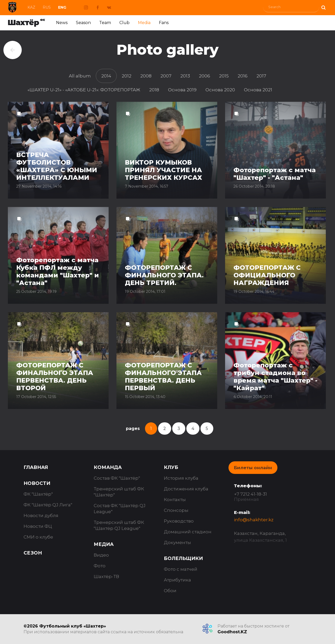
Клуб (171, 467)
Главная (36, 467)
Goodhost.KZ (232, 632)
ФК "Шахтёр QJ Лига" (48, 505)
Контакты (175, 500)
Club (124, 23)
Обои (170, 591)
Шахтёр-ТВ (106, 576)
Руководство (179, 521)
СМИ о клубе (38, 537)
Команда (108, 467)
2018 (154, 90)
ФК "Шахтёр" (38, 494)
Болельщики (183, 558)
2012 (127, 76)
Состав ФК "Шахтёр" (117, 478)
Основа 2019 (182, 90)
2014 (106, 76)
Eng (62, 7)
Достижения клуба (186, 489)
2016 (243, 76)
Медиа (104, 544)
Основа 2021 (258, 90)
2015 (224, 76)
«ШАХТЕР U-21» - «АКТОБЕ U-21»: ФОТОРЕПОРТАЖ (84, 90)
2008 (146, 76)
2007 (166, 76)
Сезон (33, 553)
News (62, 23)
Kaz (31, 7)
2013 (185, 76)
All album (80, 76)
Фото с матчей (181, 569)
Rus (47, 7)
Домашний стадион (188, 532)
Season (83, 23)
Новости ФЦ (38, 526)
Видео (101, 555)
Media (144, 23)
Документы (177, 542)
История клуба (181, 478)
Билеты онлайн (253, 468)
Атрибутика (177, 580)
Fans (164, 23)
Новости (37, 483)
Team (105, 23)
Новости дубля (41, 516)
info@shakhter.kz (254, 520)
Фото (100, 566)
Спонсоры (176, 510)
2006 (205, 76)
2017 (261, 76)
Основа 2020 (220, 90)
